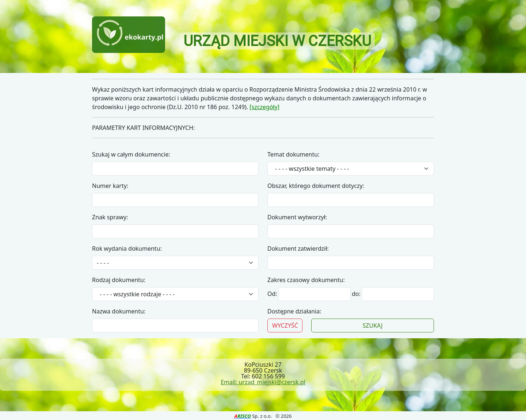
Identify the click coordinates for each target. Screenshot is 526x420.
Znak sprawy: (110, 217)
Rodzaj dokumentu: (119, 280)
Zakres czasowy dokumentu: (306, 280)
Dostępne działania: (294, 311)
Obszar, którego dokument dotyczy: (316, 186)
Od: (273, 294)
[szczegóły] (264, 107)
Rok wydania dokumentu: (127, 248)
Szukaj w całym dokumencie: (131, 154)
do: (356, 294)
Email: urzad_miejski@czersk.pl (263, 382)
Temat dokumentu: (293, 154)
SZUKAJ (373, 325)
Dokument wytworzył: (297, 217)
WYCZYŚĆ (285, 325)
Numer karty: (110, 186)
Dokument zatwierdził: (298, 248)
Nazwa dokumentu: (119, 311)
